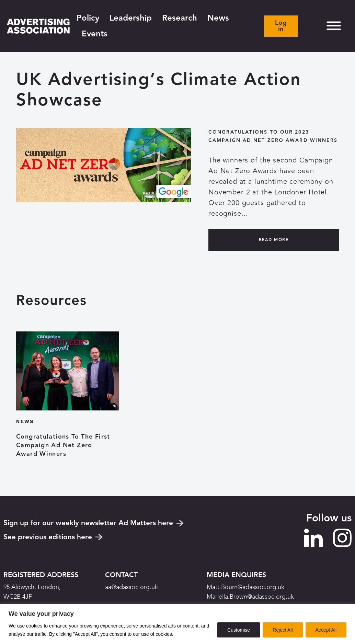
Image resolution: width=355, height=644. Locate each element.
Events (95, 34)
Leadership (131, 18)
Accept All (326, 630)
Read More (274, 240)
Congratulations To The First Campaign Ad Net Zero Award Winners (63, 445)
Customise (239, 630)
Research (180, 18)
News (218, 18)
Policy (88, 18)
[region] (177, 624)
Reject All (283, 630)
